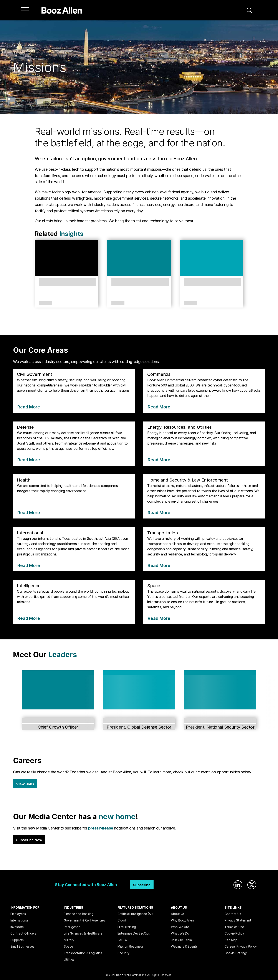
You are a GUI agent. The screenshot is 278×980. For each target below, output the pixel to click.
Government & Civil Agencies (84, 920)
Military (69, 940)
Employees (18, 914)
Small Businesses (22, 946)
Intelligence (72, 927)
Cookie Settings (236, 953)
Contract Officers (23, 933)
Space (68, 946)
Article (46, 303)
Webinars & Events (184, 946)
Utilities (69, 959)
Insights (71, 234)
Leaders (63, 655)
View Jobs (25, 784)
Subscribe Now (29, 840)
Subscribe (142, 885)
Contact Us (233, 914)
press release (101, 828)
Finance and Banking (79, 914)
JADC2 (122, 940)
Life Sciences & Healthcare (83, 933)
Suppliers (17, 940)
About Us (178, 914)
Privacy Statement (238, 920)
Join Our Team (181, 940)
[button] (249, 10)
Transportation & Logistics (83, 953)
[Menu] (25, 10)
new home (117, 817)
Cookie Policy (234, 933)
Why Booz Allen (182, 920)
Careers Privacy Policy (241, 946)
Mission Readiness (131, 946)
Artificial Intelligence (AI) (135, 914)
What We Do (180, 933)
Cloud (122, 920)
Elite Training (127, 927)
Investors (17, 927)
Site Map (231, 940)
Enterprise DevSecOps (134, 933)
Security (123, 953)
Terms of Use (234, 927)
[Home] (62, 10)
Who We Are (180, 927)
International (19, 920)
